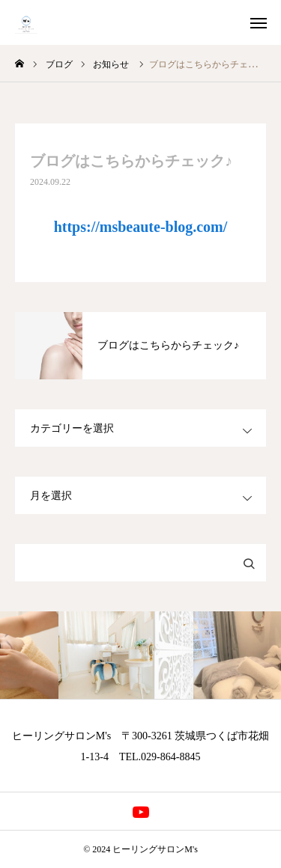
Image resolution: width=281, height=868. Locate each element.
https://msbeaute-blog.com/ (141, 227)
